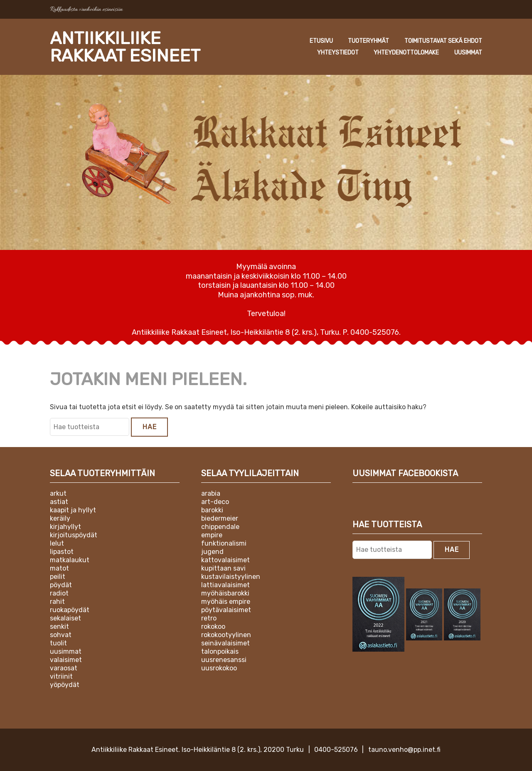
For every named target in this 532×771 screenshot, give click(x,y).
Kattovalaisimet (225, 560)
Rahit (57, 602)
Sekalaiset (65, 618)
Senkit (59, 626)
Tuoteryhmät (368, 41)
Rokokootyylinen (226, 635)
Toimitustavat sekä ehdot (443, 41)
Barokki (212, 510)
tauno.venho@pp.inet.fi (404, 750)
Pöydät (61, 585)
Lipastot (62, 552)
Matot (59, 568)
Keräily (60, 518)
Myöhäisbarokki (225, 593)
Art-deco (215, 502)
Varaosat (64, 668)
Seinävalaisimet (225, 643)
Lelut (57, 543)
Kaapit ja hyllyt (73, 510)
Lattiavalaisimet (225, 585)
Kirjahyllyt (65, 527)
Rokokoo (213, 626)
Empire (212, 535)
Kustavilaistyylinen (231, 577)
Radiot (59, 593)
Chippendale (220, 527)
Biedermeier (220, 518)
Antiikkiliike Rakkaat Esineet (125, 47)
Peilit (58, 577)
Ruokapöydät (70, 610)
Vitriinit (61, 676)
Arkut (58, 493)
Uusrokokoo (219, 668)
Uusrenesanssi (224, 660)
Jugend (212, 552)
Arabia (211, 493)
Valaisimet (66, 660)
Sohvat (61, 635)
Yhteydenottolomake (406, 53)
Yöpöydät (65, 685)
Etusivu (321, 41)
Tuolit (58, 643)
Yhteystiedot (338, 53)
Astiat (59, 502)
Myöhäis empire (226, 602)
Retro (209, 618)
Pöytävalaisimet (226, 610)
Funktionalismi (224, 543)
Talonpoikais (220, 651)
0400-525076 (336, 750)
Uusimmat (468, 53)
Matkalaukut (70, 560)
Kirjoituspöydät (74, 535)
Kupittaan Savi (223, 568)
